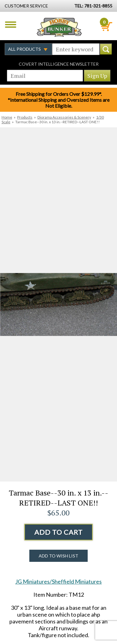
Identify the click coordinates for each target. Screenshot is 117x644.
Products (25, 117)
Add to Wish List (58, 556)
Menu (11, 25)
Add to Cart (58, 532)
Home (7, 117)
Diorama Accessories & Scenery (64, 117)
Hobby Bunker (59, 27)
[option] (58, 304)
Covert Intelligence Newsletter (59, 64)
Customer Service (26, 6)
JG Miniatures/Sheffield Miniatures (58, 581)
